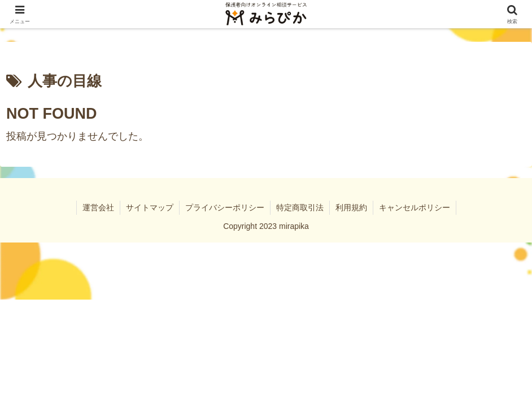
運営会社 (98, 207)
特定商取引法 (300, 207)
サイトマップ (150, 207)
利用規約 (351, 207)
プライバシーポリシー (225, 207)
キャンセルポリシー (415, 207)
